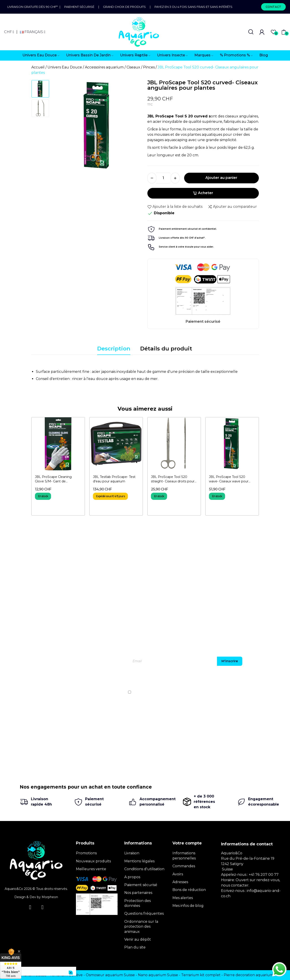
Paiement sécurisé (79, 7)
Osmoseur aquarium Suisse (110, 975)
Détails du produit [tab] (166, 349)
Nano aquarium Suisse (158, 975)
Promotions (86, 853)
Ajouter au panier (221, 178)
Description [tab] (114, 349)
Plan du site (135, 947)
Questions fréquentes (144, 913)
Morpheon (50, 897)
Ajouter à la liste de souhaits (175, 207)
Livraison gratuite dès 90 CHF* (33, 7)
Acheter (203, 193)
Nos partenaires (138, 893)
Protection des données (137, 903)
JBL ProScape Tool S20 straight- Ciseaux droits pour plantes (173, 479)
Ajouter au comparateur (232, 207)
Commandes (184, 866)
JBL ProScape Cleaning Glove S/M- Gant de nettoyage (53, 479)
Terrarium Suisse (32, 975)
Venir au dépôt (138, 939)
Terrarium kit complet (201, 975)
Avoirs (178, 874)
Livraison (132, 853)
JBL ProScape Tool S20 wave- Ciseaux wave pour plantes (229, 479)
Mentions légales (139, 861)
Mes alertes (183, 898)
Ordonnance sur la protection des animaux (141, 927)
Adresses (180, 882)
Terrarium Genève (66, 975)
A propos (132, 877)
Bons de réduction (189, 890)
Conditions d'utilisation (144, 869)
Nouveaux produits (93, 861)
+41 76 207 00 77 (264, 875)
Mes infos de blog (188, 906)
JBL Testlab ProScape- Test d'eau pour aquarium (114, 479)
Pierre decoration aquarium (249, 975)
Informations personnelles (184, 856)
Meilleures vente (91, 869)
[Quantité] (163, 178)
